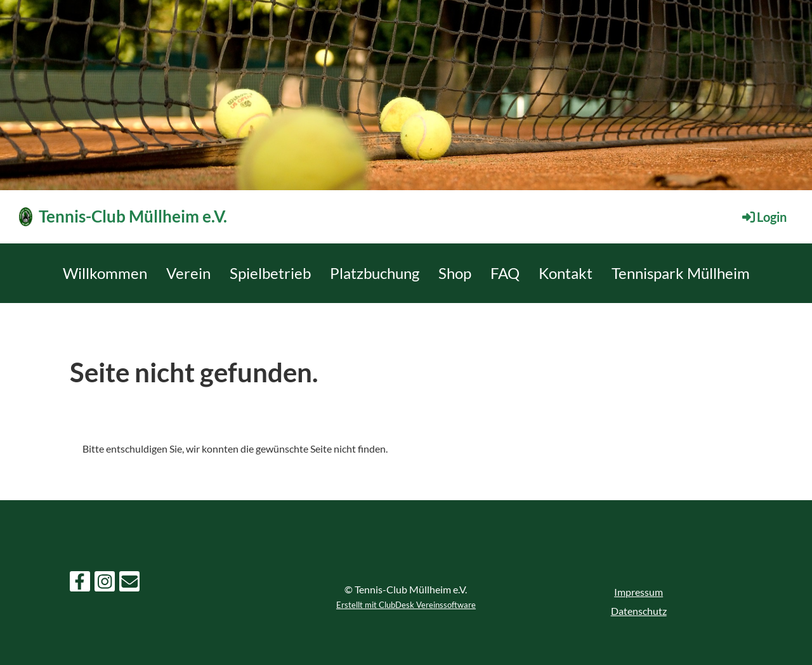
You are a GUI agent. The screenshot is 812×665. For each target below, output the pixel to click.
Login (763, 217)
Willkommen (105, 273)
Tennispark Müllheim (681, 273)
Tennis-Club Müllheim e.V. (133, 216)
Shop (455, 273)
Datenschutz (639, 611)
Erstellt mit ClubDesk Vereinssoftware (406, 605)
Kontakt (566, 273)
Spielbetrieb (270, 273)
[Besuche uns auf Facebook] (80, 584)
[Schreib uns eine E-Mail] (129, 584)
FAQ (505, 273)
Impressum (638, 592)
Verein (188, 273)
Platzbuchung (375, 273)
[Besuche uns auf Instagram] (105, 584)
